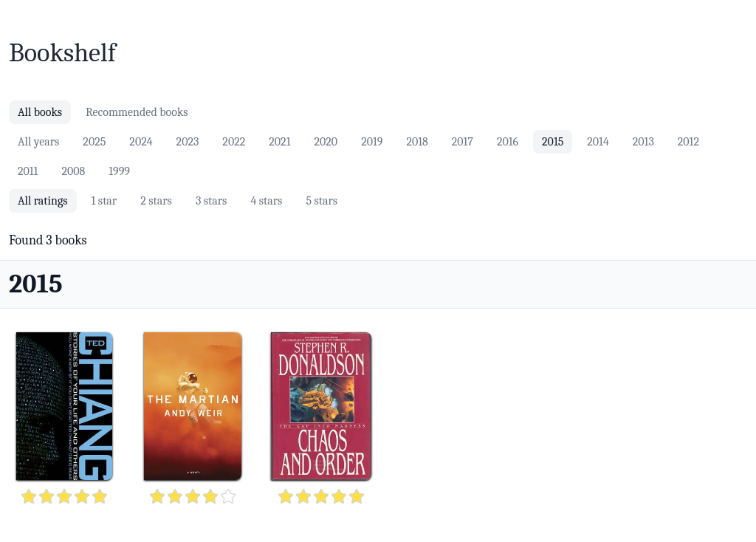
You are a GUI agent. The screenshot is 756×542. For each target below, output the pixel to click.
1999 (119, 171)
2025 (94, 142)
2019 (372, 142)
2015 (553, 142)
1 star (104, 201)
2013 (643, 142)
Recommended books (137, 112)
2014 (598, 142)
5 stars (322, 201)
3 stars (212, 201)
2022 (234, 142)
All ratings (43, 201)
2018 (417, 142)
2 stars (156, 201)
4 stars (266, 201)
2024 (141, 142)
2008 (73, 171)
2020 (326, 142)
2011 (28, 171)
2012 (688, 142)
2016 (508, 142)
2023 (188, 142)
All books (40, 112)
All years (38, 142)
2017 (463, 142)
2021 (279, 142)
